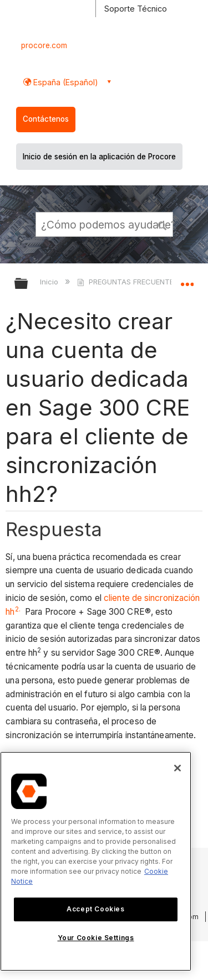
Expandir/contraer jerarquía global (28, 284)
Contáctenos (46, 119)
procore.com (44, 45)
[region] (96, 861)
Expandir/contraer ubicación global (187, 280)
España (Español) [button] (65, 82)
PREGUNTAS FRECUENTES (128, 282)
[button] (163, 224)
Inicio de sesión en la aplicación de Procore (99, 157)
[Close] (177, 768)
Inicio (50, 282)
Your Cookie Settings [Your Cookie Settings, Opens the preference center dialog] (96, 938)
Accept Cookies (95, 909)
